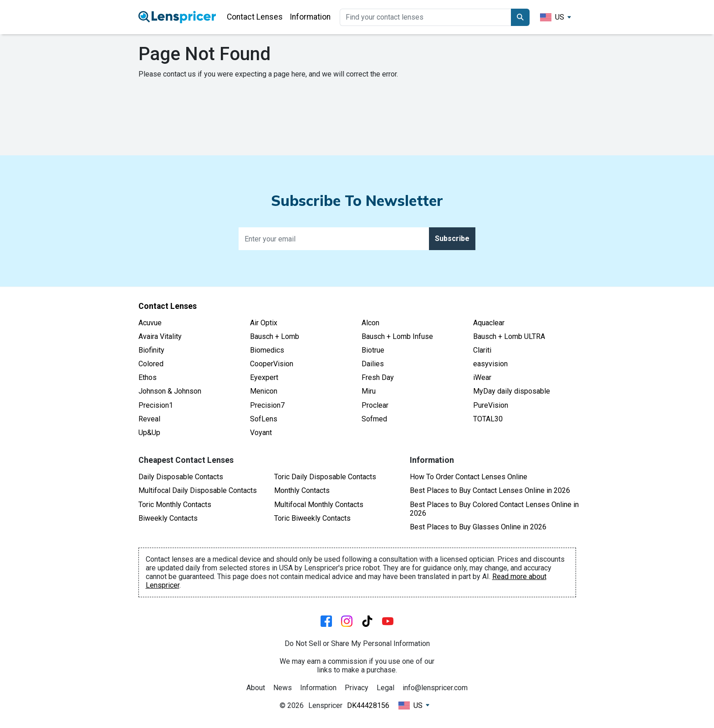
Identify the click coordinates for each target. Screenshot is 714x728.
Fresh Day (378, 377)
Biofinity (151, 350)
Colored (151, 364)
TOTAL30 (488, 419)
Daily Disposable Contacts (181, 477)
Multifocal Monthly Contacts (319, 505)
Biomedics (267, 350)
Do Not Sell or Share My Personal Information (357, 643)
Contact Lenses (255, 17)
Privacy (357, 688)
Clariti (482, 350)
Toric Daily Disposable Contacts (325, 477)
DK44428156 (368, 705)
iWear (482, 377)
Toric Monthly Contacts (175, 505)
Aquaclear (489, 323)
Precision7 (267, 405)
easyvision (490, 364)
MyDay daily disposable (512, 391)
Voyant (261, 433)
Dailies (373, 364)
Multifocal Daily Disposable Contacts (198, 490)
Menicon (264, 391)
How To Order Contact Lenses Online (469, 477)
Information (310, 17)
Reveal (149, 419)
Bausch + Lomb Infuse (397, 336)
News (283, 688)
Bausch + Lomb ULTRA (509, 336)
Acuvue (150, 323)
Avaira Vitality (160, 336)
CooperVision (272, 364)
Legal (385, 688)
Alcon (370, 323)
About (256, 688)
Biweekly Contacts (168, 518)
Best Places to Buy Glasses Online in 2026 (478, 527)
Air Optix (264, 323)
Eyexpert (264, 377)
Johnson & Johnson (170, 391)
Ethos (148, 377)
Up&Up (149, 433)
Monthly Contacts (302, 490)
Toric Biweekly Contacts (312, 518)
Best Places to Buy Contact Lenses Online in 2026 (490, 490)
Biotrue (373, 350)
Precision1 (156, 405)
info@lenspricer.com (435, 688)
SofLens (264, 419)
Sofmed (374, 419)
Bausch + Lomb (275, 336)
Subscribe (452, 238)
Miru (369, 391)
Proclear (375, 405)
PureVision (491, 405)
